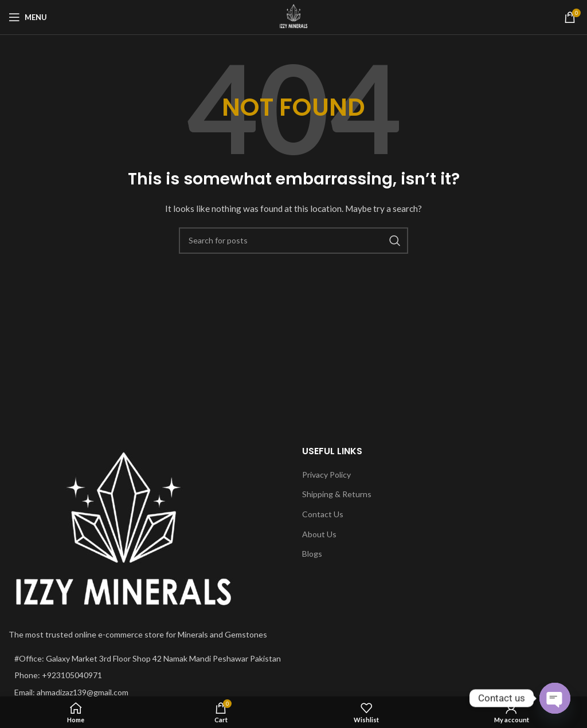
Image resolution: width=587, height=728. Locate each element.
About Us (319, 534)
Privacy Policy (326, 475)
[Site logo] (293, 16)
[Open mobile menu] (28, 17)
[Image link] (123, 530)
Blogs (312, 554)
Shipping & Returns (337, 494)
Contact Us (323, 514)
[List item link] (147, 675)
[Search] (293, 241)
